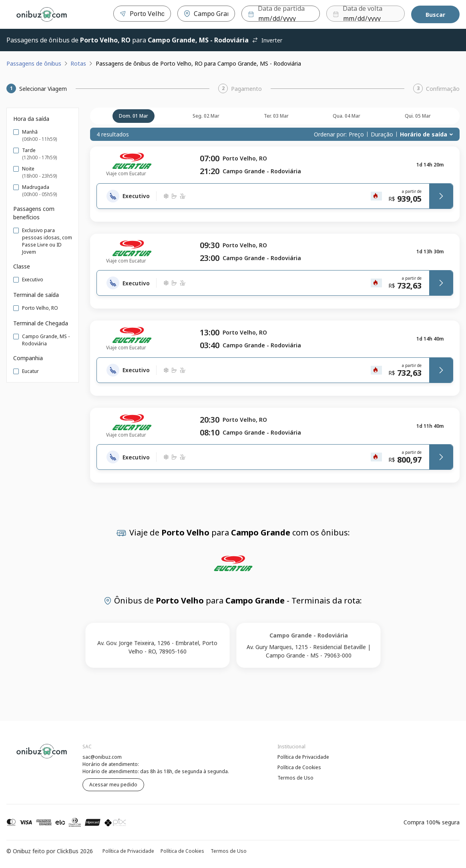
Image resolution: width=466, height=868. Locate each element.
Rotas (78, 63)
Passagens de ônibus (34, 63)
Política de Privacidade (303, 757)
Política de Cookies (299, 767)
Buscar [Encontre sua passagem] (435, 15)
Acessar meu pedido (113, 785)
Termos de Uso (295, 778)
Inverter (267, 40)
